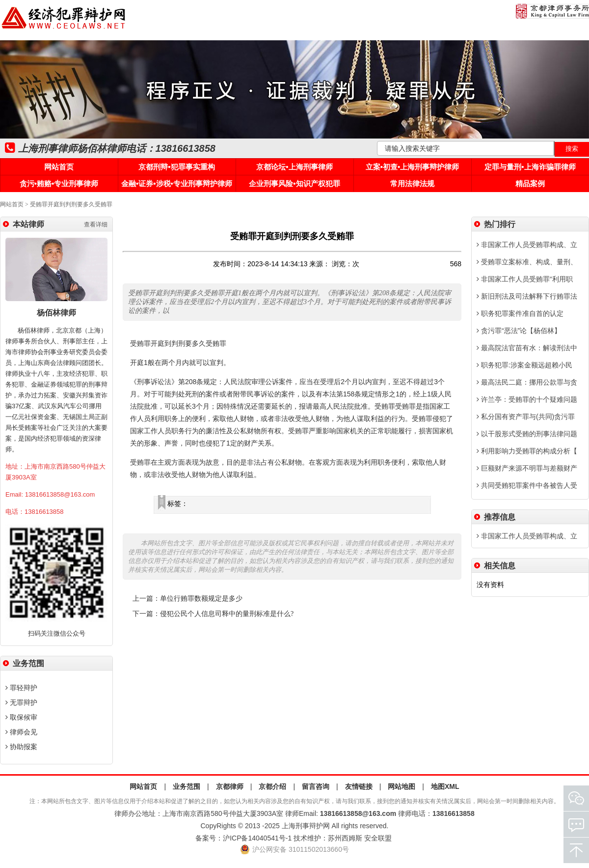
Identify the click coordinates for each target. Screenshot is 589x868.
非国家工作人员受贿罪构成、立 (527, 245)
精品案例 (530, 183)
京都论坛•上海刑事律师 (294, 167)
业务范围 (187, 786)
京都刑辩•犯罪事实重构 (176, 167)
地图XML (445, 786)
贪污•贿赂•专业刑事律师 (59, 183)
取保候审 (21, 717)
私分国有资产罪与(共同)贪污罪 (526, 417)
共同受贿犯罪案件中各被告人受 (527, 485)
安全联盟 (378, 838)
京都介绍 (272, 786)
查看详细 (96, 224)
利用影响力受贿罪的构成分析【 (527, 451)
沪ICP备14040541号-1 (257, 838)
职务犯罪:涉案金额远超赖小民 (524, 365)
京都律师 (230, 786)
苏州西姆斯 (345, 838)
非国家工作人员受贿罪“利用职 (525, 279)
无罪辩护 (21, 702)
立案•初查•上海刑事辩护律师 (413, 167)
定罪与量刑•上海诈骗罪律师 (530, 167)
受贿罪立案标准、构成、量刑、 (527, 262)
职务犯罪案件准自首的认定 (520, 313)
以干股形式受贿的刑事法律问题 (527, 434)
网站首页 (59, 167)
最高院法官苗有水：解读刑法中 (527, 348)
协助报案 (21, 747)
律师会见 (21, 732)
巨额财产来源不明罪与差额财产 (527, 468)
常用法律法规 (412, 183)
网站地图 (402, 786)
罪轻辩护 (21, 688)
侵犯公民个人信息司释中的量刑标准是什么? (227, 614)
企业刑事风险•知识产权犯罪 (294, 183)
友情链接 (359, 786)
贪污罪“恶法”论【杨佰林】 (519, 331)
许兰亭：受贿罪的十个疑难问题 (527, 399)
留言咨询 (316, 786)
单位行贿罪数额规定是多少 (201, 599)
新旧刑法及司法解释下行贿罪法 (527, 296)
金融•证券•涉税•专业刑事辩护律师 (177, 183)
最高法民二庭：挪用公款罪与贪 (527, 382)
